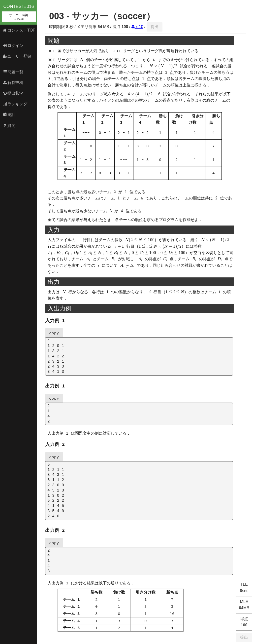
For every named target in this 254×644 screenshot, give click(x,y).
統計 (9, 115)
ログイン (13, 46)
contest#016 (19, 13)
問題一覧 (13, 72)
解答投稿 (13, 83)
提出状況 (13, 93)
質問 (9, 126)
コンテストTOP (19, 30)
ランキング (15, 104)
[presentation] (82, 60)
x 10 (137, 27)
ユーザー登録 (17, 56)
